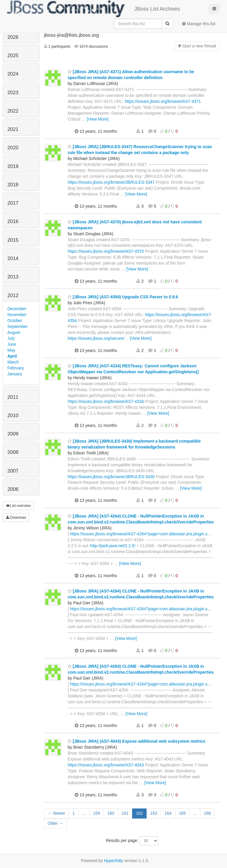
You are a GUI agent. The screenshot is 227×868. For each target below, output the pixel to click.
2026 (13, 37)
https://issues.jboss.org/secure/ (96, 338)
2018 (13, 185)
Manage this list (199, 24)
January (15, 374)
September (17, 326)
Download (16, 518)
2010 (13, 415)
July (11, 338)
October (15, 321)
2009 (13, 434)
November (17, 315)
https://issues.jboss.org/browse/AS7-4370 (106, 251)
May (11, 350)
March (13, 362)
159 (97, 813)
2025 (13, 56)
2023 (13, 93)
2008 (13, 452)
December (17, 309)
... (84, 813)
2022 (13, 111)
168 (207, 813)
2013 (13, 277)
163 (154, 813)
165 (182, 813)
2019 (13, 166)
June (12, 344)
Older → (55, 823)
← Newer (56, 813)
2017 (13, 203)
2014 (13, 258)
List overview (18, 506)
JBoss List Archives (94, 9)
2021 (13, 129)
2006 (13, 489)
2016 (13, 221)
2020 (13, 148)
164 (168, 813)
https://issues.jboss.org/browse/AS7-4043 (106, 765)
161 (125, 813)
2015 (13, 240)
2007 (13, 471)
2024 (13, 74)
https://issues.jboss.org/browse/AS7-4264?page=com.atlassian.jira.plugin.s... (141, 534)
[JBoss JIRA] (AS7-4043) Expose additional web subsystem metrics (137, 741)
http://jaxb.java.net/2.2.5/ (113, 546)
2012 (13, 296)
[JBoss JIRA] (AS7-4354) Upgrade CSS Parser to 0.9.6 (123, 297)
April (12, 356)
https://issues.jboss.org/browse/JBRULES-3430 (111, 477)
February (16, 368)
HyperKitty (114, 861)
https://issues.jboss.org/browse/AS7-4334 (106, 401)
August (14, 332)
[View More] (98, 119)
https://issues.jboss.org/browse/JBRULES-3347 (111, 182)
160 (111, 813)
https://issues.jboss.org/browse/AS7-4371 (163, 101)
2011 (13, 397)
